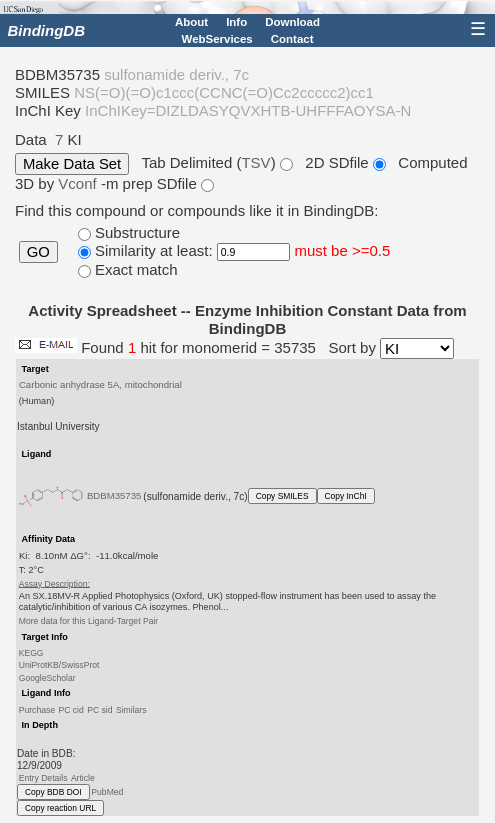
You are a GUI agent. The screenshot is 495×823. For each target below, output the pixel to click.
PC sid (99, 710)
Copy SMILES (282, 496)
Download (292, 22)
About (191, 22)
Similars (131, 710)
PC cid (70, 710)
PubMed (107, 792)
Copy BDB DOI (53, 792)
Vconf (79, 183)
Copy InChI (346, 496)
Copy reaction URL (60, 808)
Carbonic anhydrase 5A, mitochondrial (100, 384)
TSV (255, 162)
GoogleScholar (47, 677)
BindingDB (46, 30)
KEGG (31, 653)
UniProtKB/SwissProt (59, 665)
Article (83, 778)
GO (38, 252)
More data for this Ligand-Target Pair (88, 621)
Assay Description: (54, 583)
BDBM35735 (114, 495)
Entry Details (43, 778)
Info (236, 22)
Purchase (37, 710)
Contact (292, 39)
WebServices (217, 39)
